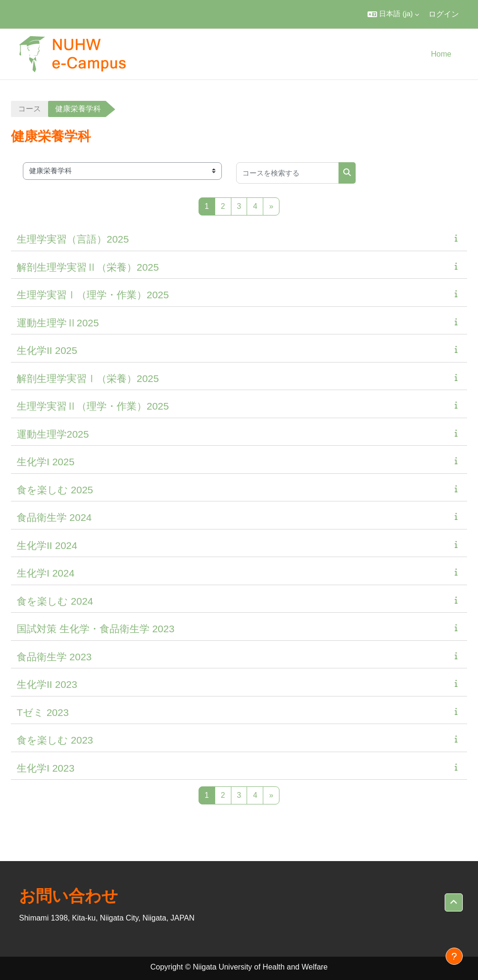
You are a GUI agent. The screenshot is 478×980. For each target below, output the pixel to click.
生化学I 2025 (45, 462)
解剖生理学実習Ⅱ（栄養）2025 (88, 267)
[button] (393, 14)
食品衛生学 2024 (54, 517)
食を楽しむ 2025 (55, 490)
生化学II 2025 (47, 350)
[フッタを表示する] (454, 956)
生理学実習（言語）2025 (73, 239)
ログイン (444, 14)
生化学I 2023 (45, 768)
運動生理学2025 (53, 434)
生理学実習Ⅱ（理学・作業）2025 (93, 406)
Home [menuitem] (441, 54)
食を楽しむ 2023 (55, 740)
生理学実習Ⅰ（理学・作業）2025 (93, 295)
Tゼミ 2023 (43, 712)
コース (30, 109)
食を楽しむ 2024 (55, 601)
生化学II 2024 (47, 545)
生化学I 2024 (45, 573)
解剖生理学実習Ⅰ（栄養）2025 (88, 378)
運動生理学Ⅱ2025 (58, 323)
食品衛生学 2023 (54, 657)
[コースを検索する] (288, 173)
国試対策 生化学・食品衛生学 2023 (95, 629)
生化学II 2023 (47, 684)
